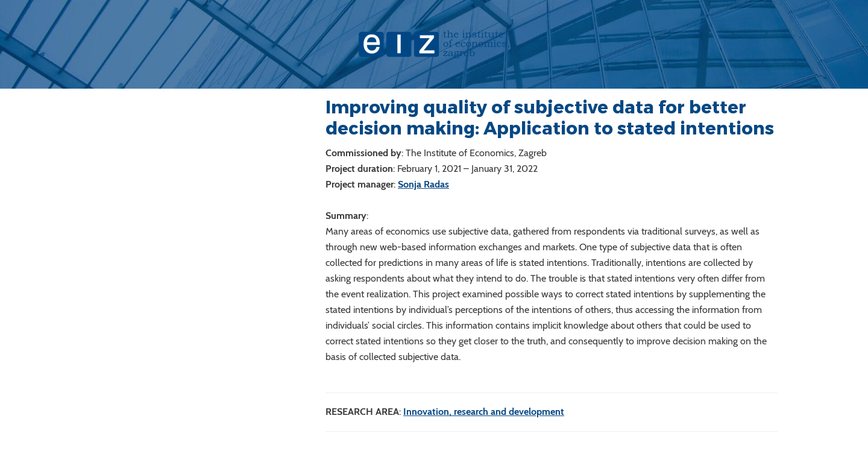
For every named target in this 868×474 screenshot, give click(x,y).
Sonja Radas (423, 184)
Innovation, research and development (484, 412)
